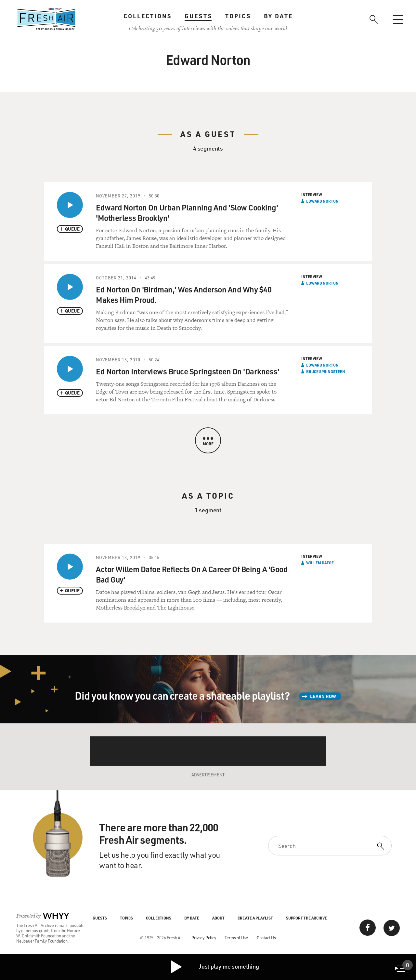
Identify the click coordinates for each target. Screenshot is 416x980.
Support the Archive (306, 918)
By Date (278, 16)
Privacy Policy (204, 938)
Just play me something (214, 967)
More (208, 442)
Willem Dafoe (320, 563)
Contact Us (266, 938)
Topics (238, 16)
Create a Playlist (255, 918)
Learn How (323, 696)
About (218, 918)
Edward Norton (322, 201)
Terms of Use (236, 938)
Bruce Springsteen (326, 371)
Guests (198, 16)
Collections (148, 16)
